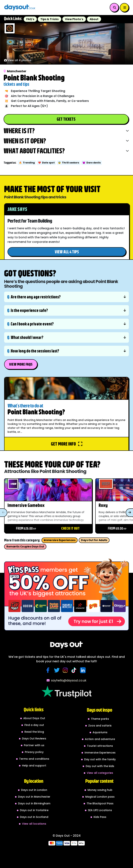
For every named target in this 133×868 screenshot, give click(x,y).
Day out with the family (100, 759)
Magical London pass (100, 797)
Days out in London (34, 790)
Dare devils (92, 163)
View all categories (100, 773)
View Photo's (74, 19)
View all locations (34, 824)
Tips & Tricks (49, 19)
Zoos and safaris (100, 726)
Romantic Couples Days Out (25, 547)
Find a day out (34, 725)
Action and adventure (100, 739)
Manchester (15, 71)
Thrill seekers (69, 163)
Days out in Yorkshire (34, 810)
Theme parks (100, 719)
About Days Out (34, 718)
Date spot (46, 163)
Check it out (70, 528)
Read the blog (34, 732)
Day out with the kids (100, 766)
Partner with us (34, 745)
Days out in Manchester (34, 797)
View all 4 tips (67, 252)
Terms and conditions (34, 759)
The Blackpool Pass (100, 803)
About (94, 19)
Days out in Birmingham (34, 803)
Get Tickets (66, 119)
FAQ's (30, 19)
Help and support (34, 766)
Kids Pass (100, 817)
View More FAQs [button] (21, 364)
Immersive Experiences (60, 540)
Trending (27, 163)
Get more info (67, 444)
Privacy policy (34, 752)
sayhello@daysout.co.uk (66, 680)
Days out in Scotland (34, 817)
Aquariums (100, 732)
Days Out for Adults (94, 540)
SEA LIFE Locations (100, 810)
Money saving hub (100, 790)
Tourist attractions (100, 746)
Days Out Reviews (34, 739)
